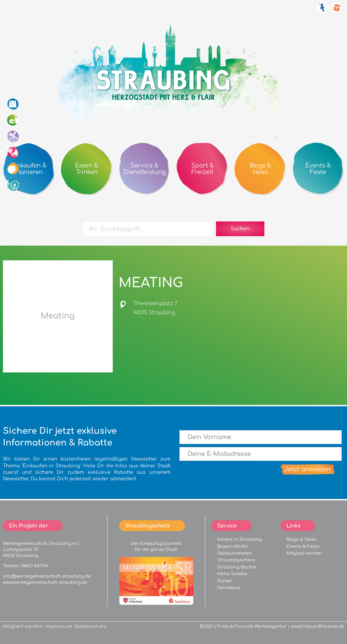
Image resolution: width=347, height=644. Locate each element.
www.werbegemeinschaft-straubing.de (45, 582)
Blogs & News (301, 539)
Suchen (240, 229)
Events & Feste (303, 546)
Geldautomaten (235, 553)
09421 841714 (35, 566)
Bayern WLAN (232, 546)
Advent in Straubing (239, 539)
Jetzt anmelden (307, 469)
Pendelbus (229, 588)
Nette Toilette (232, 574)
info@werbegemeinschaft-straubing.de (47, 576)
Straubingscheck (236, 560)
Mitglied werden (304, 553)
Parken (225, 581)
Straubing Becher (237, 567)
